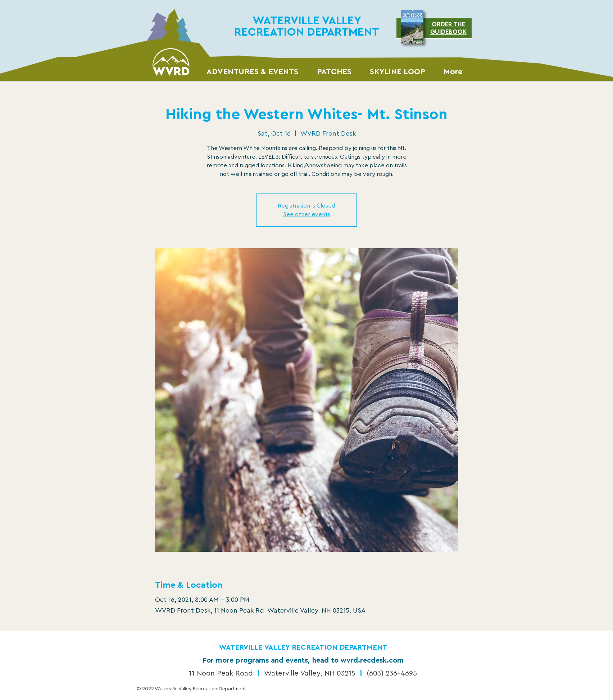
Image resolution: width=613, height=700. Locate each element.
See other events (307, 214)
